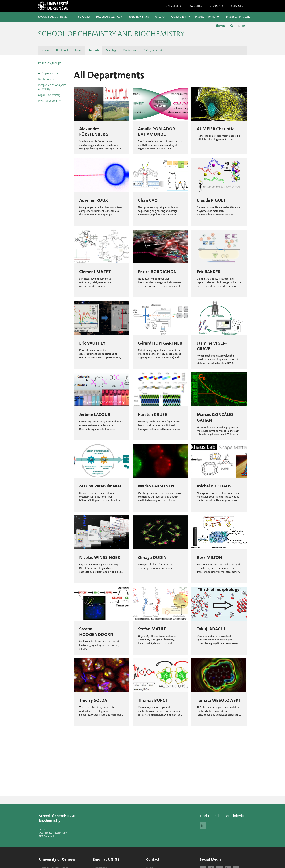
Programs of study (138, 17)
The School (62, 50)
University (173, 6)
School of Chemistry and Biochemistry (111, 34)
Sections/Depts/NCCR (109, 17)
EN (238, 26)
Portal (221, 26)
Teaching (111, 50)
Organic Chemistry (49, 95)
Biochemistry (46, 79)
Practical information (208, 17)
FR (243, 26)
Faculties (196, 6)
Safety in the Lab (153, 50)
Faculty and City (180, 17)
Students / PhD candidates (242, 17)
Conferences (130, 50)
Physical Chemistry (49, 101)
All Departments (48, 73)
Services (237, 6)
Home (45, 50)
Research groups (50, 63)
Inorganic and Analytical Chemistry (53, 87)
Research (160, 17)
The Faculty (83, 17)
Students (217, 6)
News (78, 50)
